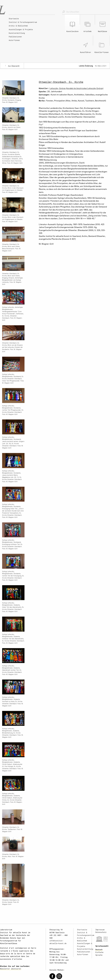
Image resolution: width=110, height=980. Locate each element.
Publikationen (15, 37)
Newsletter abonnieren (11, 969)
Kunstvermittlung (17, 33)
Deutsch (99, 949)
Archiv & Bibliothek (18, 26)
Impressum (100, 930)
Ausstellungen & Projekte (21, 29)
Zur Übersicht (14, 66)
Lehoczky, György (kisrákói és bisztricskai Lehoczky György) (76, 88)
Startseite (14, 18)
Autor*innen (14, 40)
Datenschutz (101, 932)
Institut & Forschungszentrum (23, 22)
